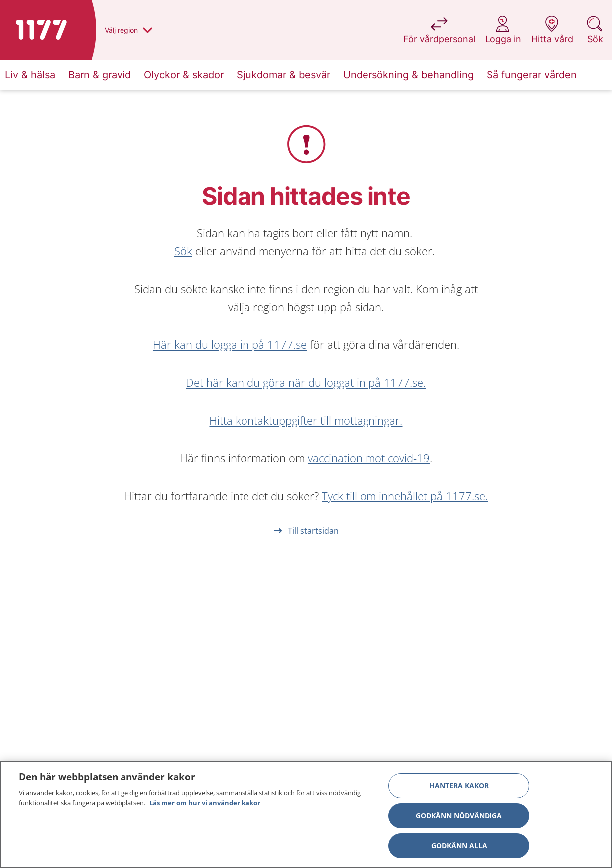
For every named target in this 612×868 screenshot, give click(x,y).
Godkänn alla (459, 848)
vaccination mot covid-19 (369, 458)
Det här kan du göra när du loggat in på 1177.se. (306, 382)
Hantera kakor (459, 788)
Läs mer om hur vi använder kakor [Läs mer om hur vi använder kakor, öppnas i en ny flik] (205, 805)
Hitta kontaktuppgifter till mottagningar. (306, 420)
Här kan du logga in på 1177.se (230, 344)
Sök (183, 251)
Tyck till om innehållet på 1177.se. (405, 496)
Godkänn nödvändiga (459, 818)
